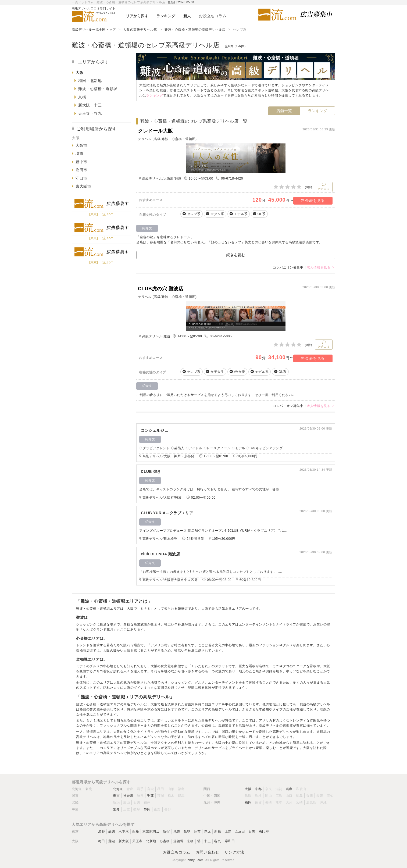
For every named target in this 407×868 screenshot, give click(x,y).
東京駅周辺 (151, 831)
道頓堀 (178, 841)
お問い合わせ (208, 852)
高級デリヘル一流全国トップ (94, 30)
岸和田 (230, 841)
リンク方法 (234, 852)
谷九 (218, 841)
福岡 (248, 802)
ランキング (318, 111)
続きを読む (236, 255)
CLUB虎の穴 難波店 (161, 289)
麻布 (197, 831)
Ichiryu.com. (196, 860)
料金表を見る (313, 201)
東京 (116, 796)
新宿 (166, 831)
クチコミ (324, 186)
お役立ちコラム (177, 852)
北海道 (118, 789)
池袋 (177, 831)
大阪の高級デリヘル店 (140, 30)
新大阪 (124, 841)
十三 (207, 841)
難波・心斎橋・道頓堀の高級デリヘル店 (195, 30)
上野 (228, 831)
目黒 (252, 831)
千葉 (150, 796)
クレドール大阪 (155, 131)
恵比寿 (264, 831)
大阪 (248, 789)
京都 (258, 789)
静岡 (147, 809)
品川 (112, 831)
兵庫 (289, 789)
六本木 (124, 831)
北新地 (151, 841)
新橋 (218, 831)
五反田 (240, 831)
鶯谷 (187, 831)
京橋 (190, 841)
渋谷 (101, 831)
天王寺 (137, 841)
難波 (112, 841)
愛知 (116, 809)
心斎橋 (165, 841)
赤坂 (207, 831)
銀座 (136, 831)
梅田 (101, 841)
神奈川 (128, 796)
